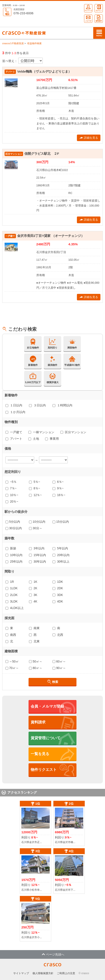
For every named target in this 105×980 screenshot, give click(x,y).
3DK (58, 595)
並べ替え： (10, 61)
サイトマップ (21, 973)
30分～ (36, 528)
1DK (58, 582)
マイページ (88, 8)
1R (10, 582)
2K (33, 588)
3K (33, 595)
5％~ (35, 482)
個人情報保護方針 (43, 973)
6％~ (58, 482)
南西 (11, 635)
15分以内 (61, 522)
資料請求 (99, 18)
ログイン (99, 8)
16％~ (59, 495)
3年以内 (37, 548)
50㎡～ (36, 661)
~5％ (11, 482)
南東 (34, 628)
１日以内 (14, 405)
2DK (58, 588)
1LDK (12, 588)
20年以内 (61, 555)
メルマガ (88, 18)
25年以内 (14, 562)
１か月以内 (15, 412)
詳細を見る (89, 138)
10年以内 (14, 555)
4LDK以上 (15, 608)
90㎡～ (59, 668)
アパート (14, 439)
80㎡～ (36, 668)
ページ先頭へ (53, 954)
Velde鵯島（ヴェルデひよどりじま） (44, 71)
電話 (7, 12)
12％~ (35, 495)
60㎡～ (59, 661)
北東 (34, 641)
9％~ (58, 488)
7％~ (11, 488)
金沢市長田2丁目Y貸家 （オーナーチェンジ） (51, 236)
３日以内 (37, 405)
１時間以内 (62, 405)
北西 (58, 635)
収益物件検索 (34, 43)
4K (33, 601)
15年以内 (37, 555)
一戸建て (14, 432)
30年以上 (61, 562)
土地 (34, 439)
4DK (58, 601)
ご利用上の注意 (66, 973)
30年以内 (37, 562)
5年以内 (60, 548)
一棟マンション (41, 432)
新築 (11, 548)
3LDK (12, 601)
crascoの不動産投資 (13, 43)
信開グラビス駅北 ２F (42, 154)
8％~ (35, 488)
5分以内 (13, 522)
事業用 (52, 439)
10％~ (12, 495)
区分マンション (73, 432)
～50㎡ (12, 661)
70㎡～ (12, 668)
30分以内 (14, 528)
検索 (52, 682)
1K (33, 582)
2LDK (12, 595)
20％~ (12, 501)
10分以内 (37, 522)
